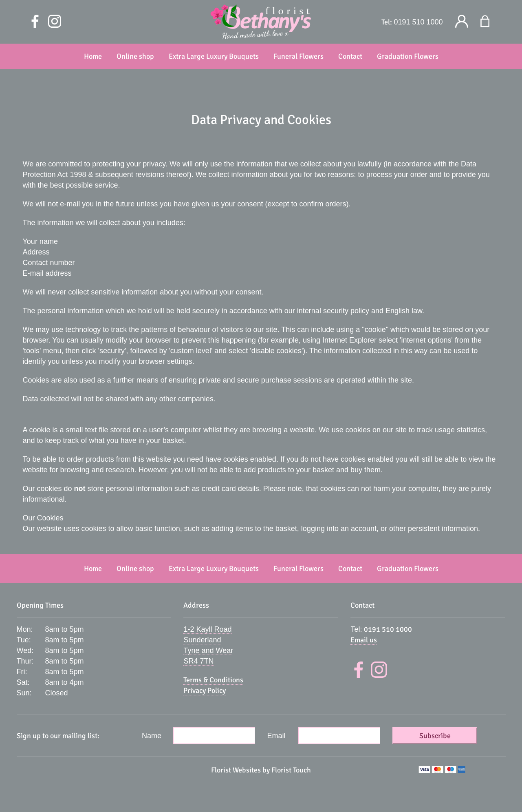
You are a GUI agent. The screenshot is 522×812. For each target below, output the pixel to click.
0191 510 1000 (418, 22)
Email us (364, 640)
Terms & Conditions (213, 680)
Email (276, 736)
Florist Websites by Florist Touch (261, 770)
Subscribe (435, 736)
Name (152, 736)
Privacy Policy (205, 690)
